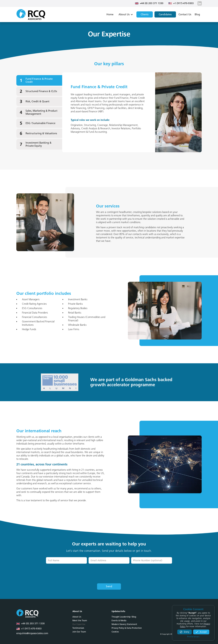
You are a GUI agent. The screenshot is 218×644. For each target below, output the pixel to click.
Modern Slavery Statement (124, 624)
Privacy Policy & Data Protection (127, 628)
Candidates (165, 14)
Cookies (115, 632)
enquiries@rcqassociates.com (32, 633)
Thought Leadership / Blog (124, 617)
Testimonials (78, 628)
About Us (77, 617)
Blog (197, 14)
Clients (145, 14)
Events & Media (119, 621)
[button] (125, 14)
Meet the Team (80, 621)
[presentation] (109, 574)
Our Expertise (79, 624)
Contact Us (185, 14)
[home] (31, 14)
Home (110, 14)
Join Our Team (79, 632)
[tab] (39, 80)
